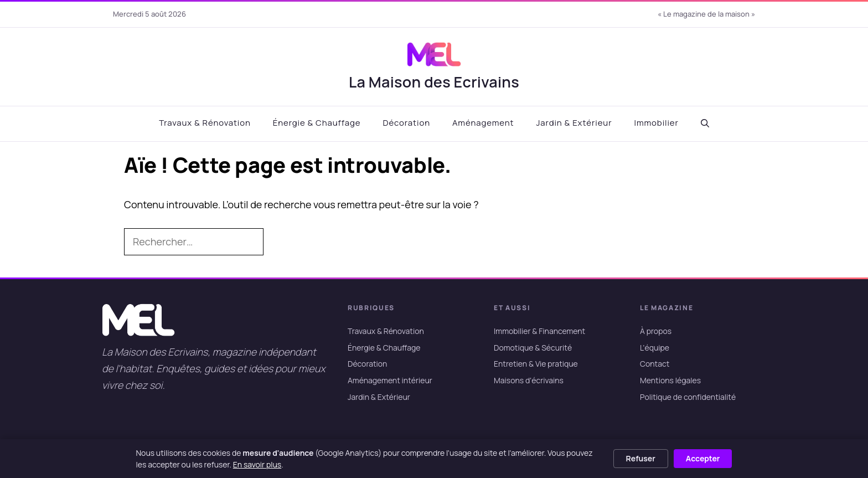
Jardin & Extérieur (574, 123)
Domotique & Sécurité (533, 348)
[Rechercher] (281, 242)
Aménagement (483, 123)
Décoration (406, 123)
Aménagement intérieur (390, 380)
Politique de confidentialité (688, 397)
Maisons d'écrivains (529, 380)
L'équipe (655, 348)
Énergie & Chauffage (317, 123)
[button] (705, 124)
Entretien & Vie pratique (536, 364)
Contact (655, 364)
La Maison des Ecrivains (434, 82)
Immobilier (656, 123)
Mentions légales (670, 380)
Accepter (703, 458)
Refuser (641, 458)
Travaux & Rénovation (205, 123)
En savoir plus (257, 464)
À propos (656, 331)
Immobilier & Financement (539, 331)
